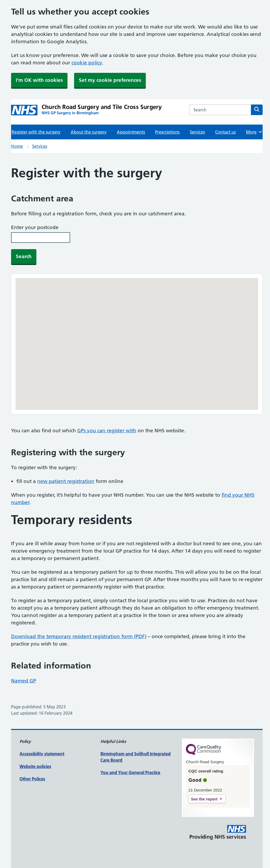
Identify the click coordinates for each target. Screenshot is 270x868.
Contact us (225, 132)
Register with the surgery (36, 132)
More (254, 132)
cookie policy (87, 63)
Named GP (24, 681)
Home (17, 146)
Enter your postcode (35, 227)
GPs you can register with (107, 431)
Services (197, 132)
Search (24, 256)
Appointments (131, 132)
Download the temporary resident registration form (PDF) (79, 636)
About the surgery (89, 132)
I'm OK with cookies (39, 80)
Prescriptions (167, 132)
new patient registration (66, 481)
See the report (204, 799)
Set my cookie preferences (110, 80)
